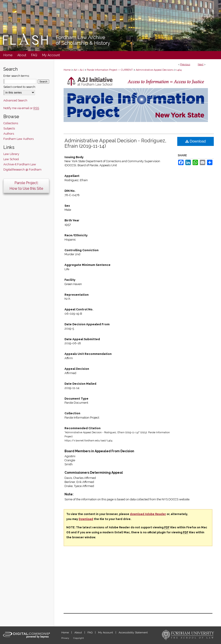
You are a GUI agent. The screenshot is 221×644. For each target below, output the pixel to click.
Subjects (9, 128)
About (78, 632)
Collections (11, 123)
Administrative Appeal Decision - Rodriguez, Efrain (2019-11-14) (115, 143)
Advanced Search (15, 100)
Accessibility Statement (133, 632)
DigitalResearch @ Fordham (22, 170)
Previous (185, 64)
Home (67, 70)
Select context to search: (20, 87)
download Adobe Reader (148, 514)
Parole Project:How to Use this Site (26, 186)
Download (196, 141)
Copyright (79, 638)
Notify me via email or (21, 108)
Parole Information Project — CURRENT (110, 70)
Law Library (11, 154)
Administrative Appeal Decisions (155, 70)
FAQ (90, 632)
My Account (106, 632)
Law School (11, 159)
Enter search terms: (16, 76)
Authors (9, 134)
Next (201, 64)
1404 (179, 70)
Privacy (66, 638)
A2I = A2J (79, 70)
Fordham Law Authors (18, 139)
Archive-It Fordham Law (20, 164)
